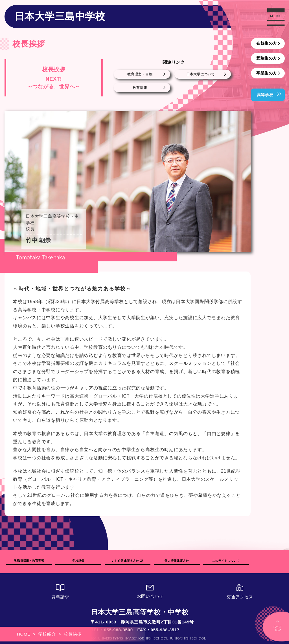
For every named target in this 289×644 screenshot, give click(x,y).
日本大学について (201, 74)
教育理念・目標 (140, 74)
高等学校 (265, 95)
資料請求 (60, 592)
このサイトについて (226, 561)
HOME (24, 634)
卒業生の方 (267, 73)
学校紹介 (47, 634)
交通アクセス (240, 592)
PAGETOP (278, 625)
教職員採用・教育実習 (29, 561)
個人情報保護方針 (177, 561)
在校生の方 (267, 43)
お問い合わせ (150, 591)
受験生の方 (267, 58)
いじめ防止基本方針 (127, 561)
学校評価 (78, 561)
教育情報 (140, 88)
